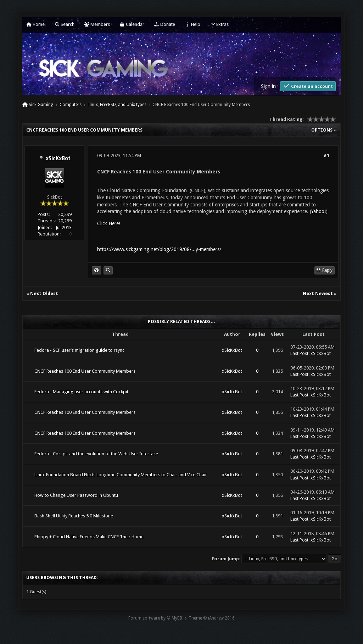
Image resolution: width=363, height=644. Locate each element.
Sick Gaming (41, 105)
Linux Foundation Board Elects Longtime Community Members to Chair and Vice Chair (121, 475)
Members (97, 24)
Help (192, 24)
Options (324, 130)
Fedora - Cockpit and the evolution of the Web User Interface (96, 454)
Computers (71, 105)
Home (35, 24)
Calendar (132, 24)
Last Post (299, 353)
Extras (219, 24)
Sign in (268, 86)
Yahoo (318, 211)
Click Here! (109, 223)
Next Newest (318, 293)
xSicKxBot (58, 159)
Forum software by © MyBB (155, 618)
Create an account (308, 86)
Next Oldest (44, 293)
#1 (326, 156)
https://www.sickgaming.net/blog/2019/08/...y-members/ (159, 249)
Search (64, 24)
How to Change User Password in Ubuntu (76, 495)
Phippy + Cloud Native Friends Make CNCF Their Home (89, 537)
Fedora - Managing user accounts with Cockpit (81, 392)
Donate (164, 24)
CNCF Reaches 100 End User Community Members (85, 371)
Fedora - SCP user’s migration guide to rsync (79, 350)
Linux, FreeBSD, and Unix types (117, 105)
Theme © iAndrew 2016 (212, 618)
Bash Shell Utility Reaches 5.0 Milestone (74, 516)
